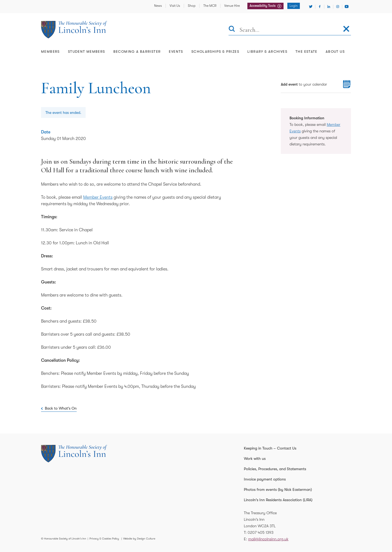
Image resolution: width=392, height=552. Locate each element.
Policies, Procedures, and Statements (275, 469)
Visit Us (175, 6)
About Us (335, 52)
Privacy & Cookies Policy (104, 539)
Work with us (255, 459)
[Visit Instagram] (338, 7)
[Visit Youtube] (347, 7)
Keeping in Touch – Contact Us (270, 448)
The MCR (210, 6)
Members (50, 52)
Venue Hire (232, 6)
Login (294, 6)
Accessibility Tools (263, 6)
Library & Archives (267, 52)
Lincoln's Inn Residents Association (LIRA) (278, 500)
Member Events (98, 197)
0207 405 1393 (261, 532)
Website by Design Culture (139, 539)
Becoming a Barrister (137, 52)
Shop (192, 6)
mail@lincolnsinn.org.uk (268, 539)
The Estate (307, 52)
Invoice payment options (265, 479)
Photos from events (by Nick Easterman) (278, 489)
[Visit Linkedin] (329, 7)
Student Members (87, 52)
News (158, 6)
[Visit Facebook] (320, 7)
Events (176, 52)
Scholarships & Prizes (215, 52)
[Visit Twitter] (311, 7)
